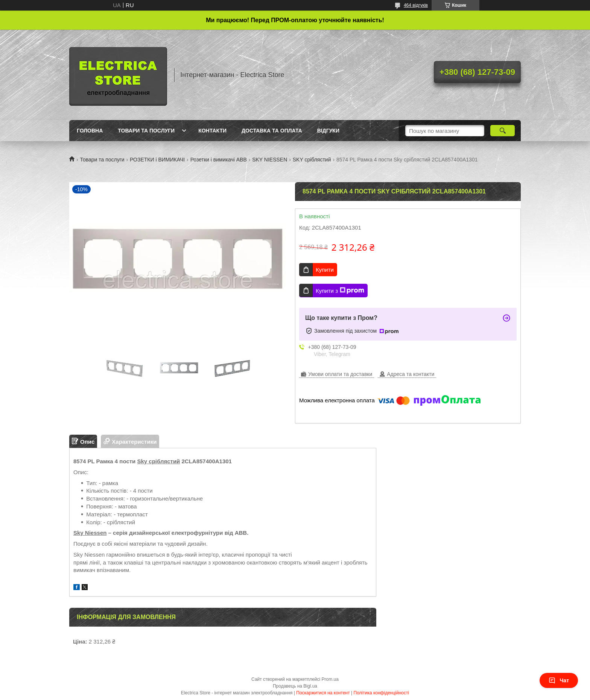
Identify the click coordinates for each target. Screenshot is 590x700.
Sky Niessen (90, 533)
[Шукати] (503, 131)
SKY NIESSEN (270, 160)
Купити (325, 270)
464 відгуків (416, 5)
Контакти (212, 131)
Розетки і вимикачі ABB (219, 160)
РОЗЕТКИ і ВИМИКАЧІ (157, 160)
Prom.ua (330, 679)
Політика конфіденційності (382, 693)
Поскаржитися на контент (323, 693)
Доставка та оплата (272, 131)
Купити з (340, 291)
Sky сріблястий (158, 461)
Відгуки (328, 131)
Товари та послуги (146, 131)
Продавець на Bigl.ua (295, 686)
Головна (90, 131)
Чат (559, 680)
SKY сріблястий (312, 160)
